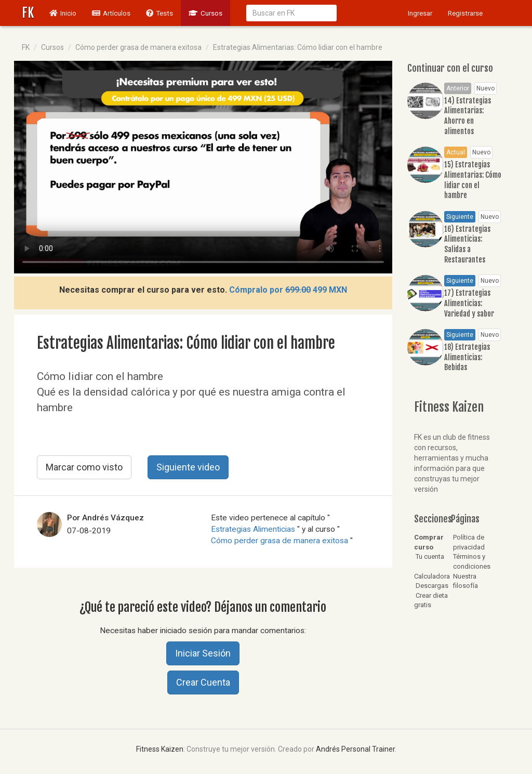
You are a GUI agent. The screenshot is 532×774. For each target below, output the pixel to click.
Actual (456, 152)
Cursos (205, 13)
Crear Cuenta (203, 682)
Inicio (67, 12)
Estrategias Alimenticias (254, 529)
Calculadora (432, 576)
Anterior (458, 88)
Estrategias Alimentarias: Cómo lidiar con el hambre (298, 47)
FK (28, 13)
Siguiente (460, 217)
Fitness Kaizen (160, 749)
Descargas (431, 586)
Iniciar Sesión (203, 653)
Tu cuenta (429, 556)
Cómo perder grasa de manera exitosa (138, 47)
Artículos (111, 13)
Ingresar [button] (420, 13)
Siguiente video (188, 467)
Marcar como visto (84, 467)
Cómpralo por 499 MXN (288, 290)
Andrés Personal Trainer (355, 749)
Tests (159, 13)
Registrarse (465, 13)
